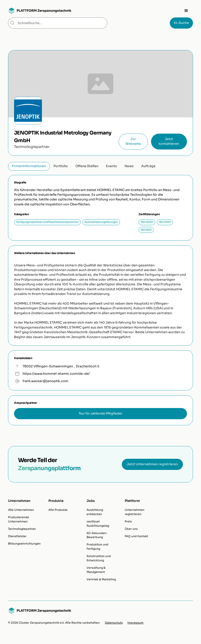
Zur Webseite (133, 141)
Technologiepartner (22, 529)
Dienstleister (17, 536)
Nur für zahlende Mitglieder (101, 413)
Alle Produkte (58, 510)
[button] (186, 11)
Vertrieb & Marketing (101, 579)
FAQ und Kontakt (136, 536)
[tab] (29, 166)
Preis (128, 522)
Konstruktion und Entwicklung (99, 558)
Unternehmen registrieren (135, 512)
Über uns (131, 529)
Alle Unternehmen (21, 510)
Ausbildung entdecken (95, 512)
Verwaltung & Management (96, 570)
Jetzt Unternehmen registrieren (152, 464)
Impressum (135, 623)
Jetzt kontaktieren (169, 141)
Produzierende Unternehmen (19, 519)
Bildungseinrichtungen (24, 544)
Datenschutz (114, 623)
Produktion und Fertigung (97, 547)
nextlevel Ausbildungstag (98, 524)
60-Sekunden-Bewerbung (97, 535)
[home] (40, 11)
